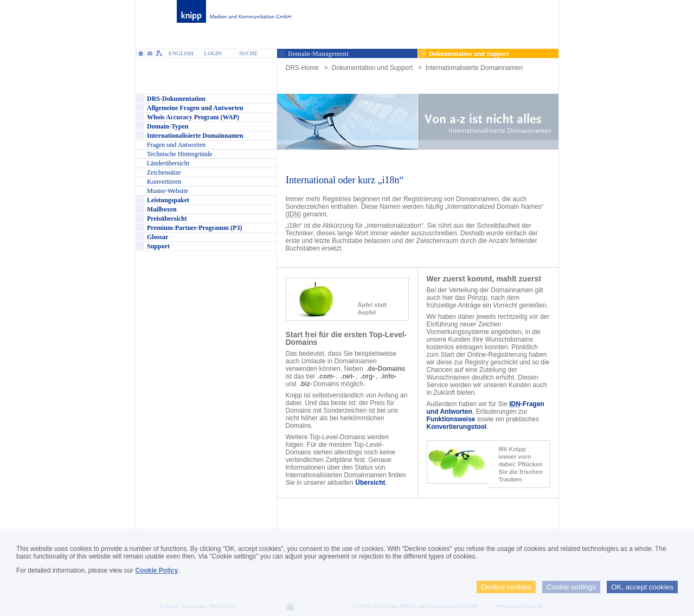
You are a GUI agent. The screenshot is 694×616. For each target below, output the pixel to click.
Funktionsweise (451, 419)
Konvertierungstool (457, 427)
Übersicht (370, 483)
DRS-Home (302, 68)
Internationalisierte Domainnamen (474, 68)
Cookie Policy (156, 570)
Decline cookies (506, 587)
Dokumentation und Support (372, 68)
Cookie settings (571, 587)
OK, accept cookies (642, 587)
